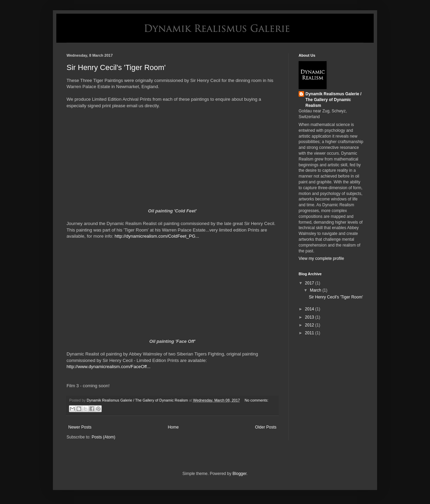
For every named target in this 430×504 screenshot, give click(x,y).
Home (173, 427)
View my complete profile (321, 258)
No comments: (257, 400)
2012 (310, 325)
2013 (310, 317)
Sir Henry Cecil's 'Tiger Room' (116, 67)
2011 (310, 333)
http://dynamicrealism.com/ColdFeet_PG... (157, 236)
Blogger (239, 474)
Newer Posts (80, 427)
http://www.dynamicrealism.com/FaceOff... (109, 367)
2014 (310, 309)
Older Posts (266, 427)
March (316, 290)
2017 (310, 283)
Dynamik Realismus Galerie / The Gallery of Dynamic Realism (333, 100)
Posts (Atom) (103, 437)
